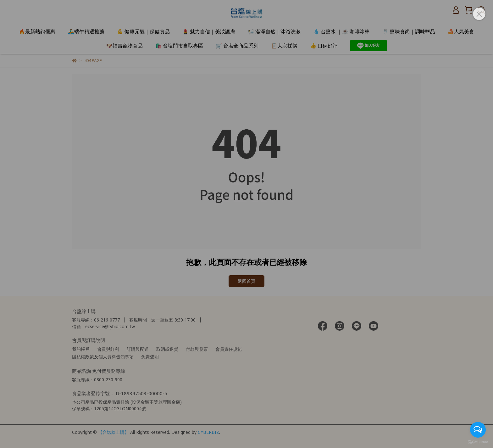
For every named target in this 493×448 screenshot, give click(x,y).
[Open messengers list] (478, 430)
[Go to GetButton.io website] (478, 442)
